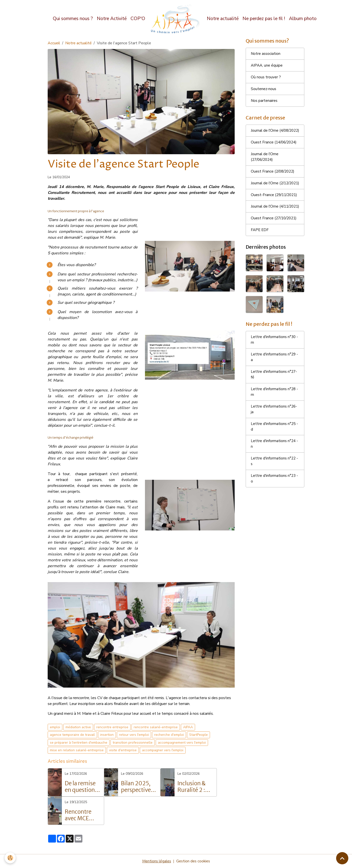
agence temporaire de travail (72, 735)
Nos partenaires (264, 102)
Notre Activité (112, 19)
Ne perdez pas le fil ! (264, 19)
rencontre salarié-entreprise (156, 727)
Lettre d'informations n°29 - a (275, 387)
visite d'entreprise (123, 750)
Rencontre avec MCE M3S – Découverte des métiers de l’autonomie (80, 815)
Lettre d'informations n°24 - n (275, 476)
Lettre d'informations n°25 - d (275, 458)
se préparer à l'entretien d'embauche (79, 743)
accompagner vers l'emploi (163, 750)
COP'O (138, 19)
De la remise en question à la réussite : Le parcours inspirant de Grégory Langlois (82, 787)
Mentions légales (156, 861)
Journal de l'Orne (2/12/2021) (265, 196)
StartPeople (198, 735)
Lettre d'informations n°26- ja (275, 440)
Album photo (303, 19)
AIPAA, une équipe (267, 66)
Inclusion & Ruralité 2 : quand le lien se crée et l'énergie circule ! (194, 787)
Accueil (54, 43)
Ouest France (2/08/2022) (274, 181)
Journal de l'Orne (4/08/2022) (265, 136)
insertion (107, 735)
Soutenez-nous (264, 90)
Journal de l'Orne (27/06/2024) (265, 166)
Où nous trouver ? (266, 78)
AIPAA (188, 727)
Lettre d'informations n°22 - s (275, 494)
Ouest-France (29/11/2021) (263, 213)
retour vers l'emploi (134, 735)
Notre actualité (223, 19)
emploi (55, 727)
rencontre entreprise (112, 727)
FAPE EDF (260, 258)
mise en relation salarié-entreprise (77, 750)
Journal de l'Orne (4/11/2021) (265, 231)
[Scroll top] (342, 858)
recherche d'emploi (169, 735)
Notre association (266, 54)
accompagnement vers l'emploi (182, 743)
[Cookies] (10, 858)
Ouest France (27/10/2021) (275, 246)
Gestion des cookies (194, 861)
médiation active (78, 727)
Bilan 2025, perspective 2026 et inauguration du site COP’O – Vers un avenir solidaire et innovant (138, 787)
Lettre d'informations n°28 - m (275, 422)
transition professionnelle (133, 743)
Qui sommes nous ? (73, 19)
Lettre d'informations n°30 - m (275, 369)
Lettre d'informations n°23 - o (275, 512)
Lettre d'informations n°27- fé (275, 405)
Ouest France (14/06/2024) (275, 151)
